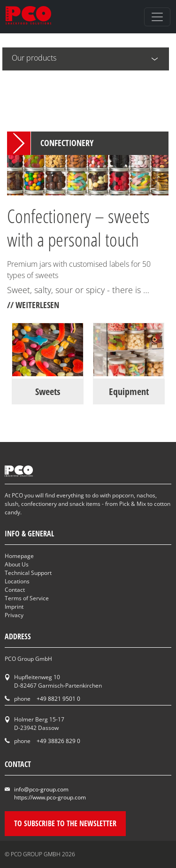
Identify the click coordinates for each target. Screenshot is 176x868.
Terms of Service (27, 598)
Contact (15, 590)
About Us (17, 564)
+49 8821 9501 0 (58, 699)
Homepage (19, 556)
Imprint (14, 607)
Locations (17, 581)
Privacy (14, 615)
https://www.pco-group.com (50, 797)
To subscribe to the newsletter (65, 823)
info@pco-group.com (41, 789)
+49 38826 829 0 (58, 741)
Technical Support (28, 573)
